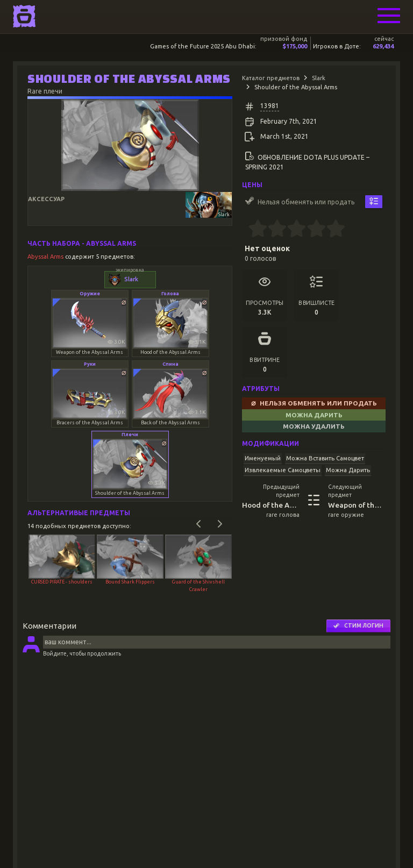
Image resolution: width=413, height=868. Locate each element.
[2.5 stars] (292, 230)
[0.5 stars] (253, 230)
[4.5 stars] (331, 230)
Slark (319, 78)
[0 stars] (245, 230)
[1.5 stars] (273, 230)
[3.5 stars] (312, 230)
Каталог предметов (271, 78)
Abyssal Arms (46, 257)
